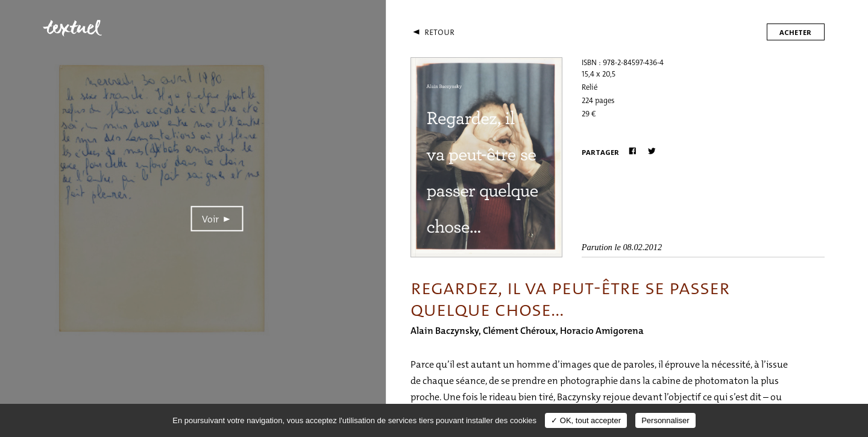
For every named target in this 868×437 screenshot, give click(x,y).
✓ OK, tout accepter (586, 420)
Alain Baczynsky (445, 331)
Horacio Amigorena (602, 331)
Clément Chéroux (519, 331)
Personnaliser (665, 420)
